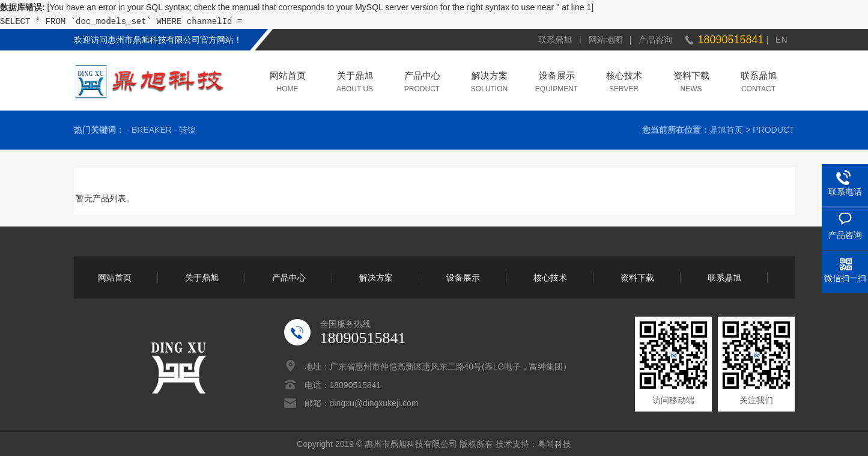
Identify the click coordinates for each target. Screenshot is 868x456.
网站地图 (605, 40)
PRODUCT (773, 130)
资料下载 (691, 77)
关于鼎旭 (355, 77)
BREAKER (152, 130)
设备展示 (557, 77)
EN (781, 40)
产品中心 (422, 77)
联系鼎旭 (555, 40)
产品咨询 (655, 40)
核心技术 (624, 77)
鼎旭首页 (726, 130)
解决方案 (490, 77)
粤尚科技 (554, 444)
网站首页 (288, 77)
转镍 (187, 130)
